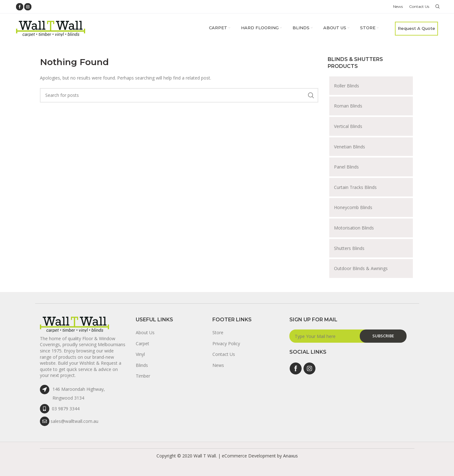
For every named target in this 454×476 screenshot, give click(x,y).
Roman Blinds (348, 106)
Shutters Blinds (349, 248)
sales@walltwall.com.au (74, 421)
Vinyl (140, 354)
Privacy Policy (226, 343)
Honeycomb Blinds (353, 207)
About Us (145, 332)
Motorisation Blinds (354, 228)
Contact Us (224, 354)
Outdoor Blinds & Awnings (361, 268)
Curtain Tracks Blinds (355, 187)
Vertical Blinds (348, 126)
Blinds (142, 365)
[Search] (437, 7)
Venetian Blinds (350, 147)
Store (218, 332)
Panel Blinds (346, 167)
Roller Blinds (347, 86)
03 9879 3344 (66, 409)
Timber (143, 376)
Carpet (142, 343)
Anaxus (290, 456)
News (218, 365)
